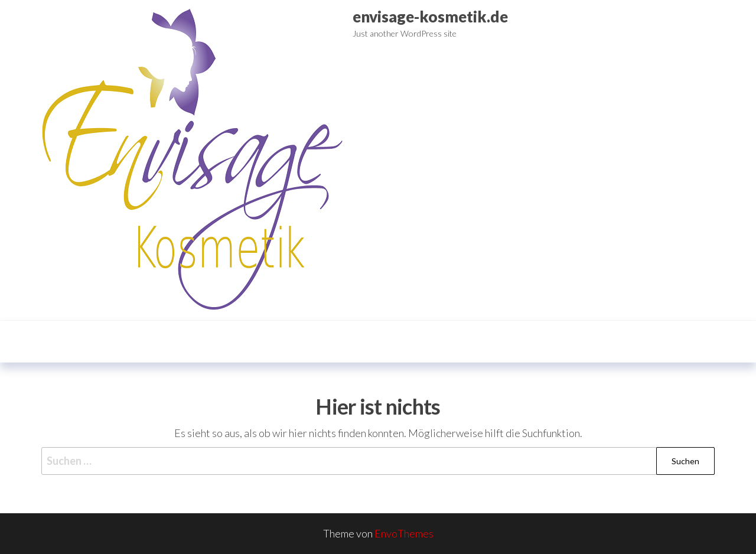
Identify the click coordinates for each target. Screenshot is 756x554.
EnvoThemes (404, 533)
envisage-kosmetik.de (430, 17)
